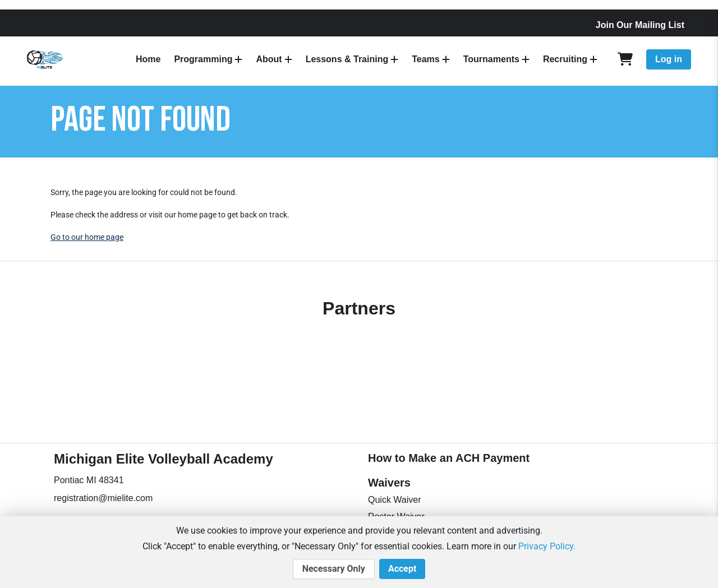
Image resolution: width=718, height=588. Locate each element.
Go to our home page (87, 237)
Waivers (389, 483)
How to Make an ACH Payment (449, 458)
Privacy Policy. (547, 546)
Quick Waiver (395, 500)
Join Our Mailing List (640, 25)
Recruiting (565, 59)
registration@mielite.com (103, 498)
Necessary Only (334, 569)
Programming (203, 59)
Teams (426, 59)
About (269, 59)
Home (148, 59)
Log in (669, 59)
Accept (402, 569)
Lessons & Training (347, 59)
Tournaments (491, 59)
